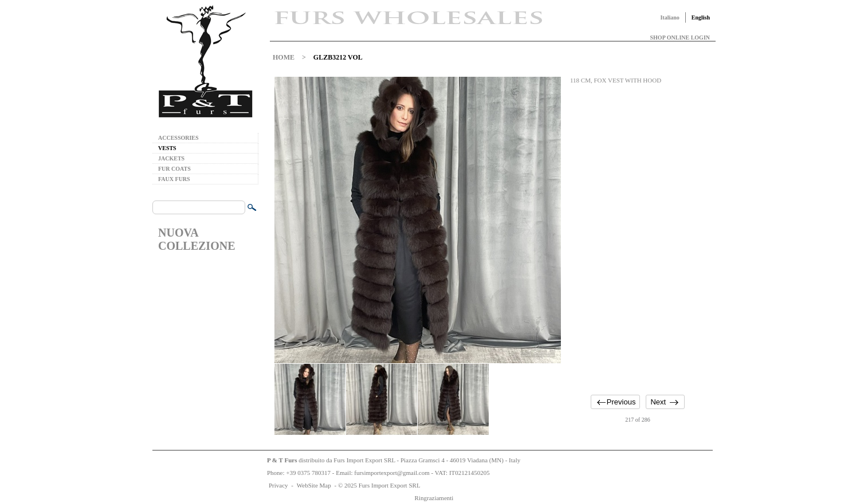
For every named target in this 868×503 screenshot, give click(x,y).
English (701, 17)
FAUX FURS (174, 179)
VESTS (167, 148)
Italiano (669, 17)
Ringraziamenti (434, 498)
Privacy (278, 485)
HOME (284, 57)
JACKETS (171, 158)
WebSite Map (314, 485)
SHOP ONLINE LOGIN (680, 38)
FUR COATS (174, 169)
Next (658, 402)
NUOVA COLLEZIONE (197, 239)
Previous (621, 402)
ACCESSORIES (178, 138)
